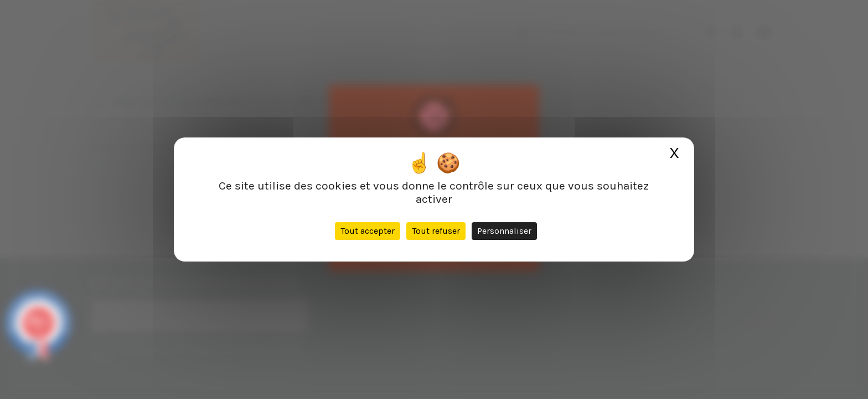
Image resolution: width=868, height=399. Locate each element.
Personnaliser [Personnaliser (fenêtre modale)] (504, 231)
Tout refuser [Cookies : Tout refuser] (436, 231)
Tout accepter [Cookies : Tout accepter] (368, 231)
